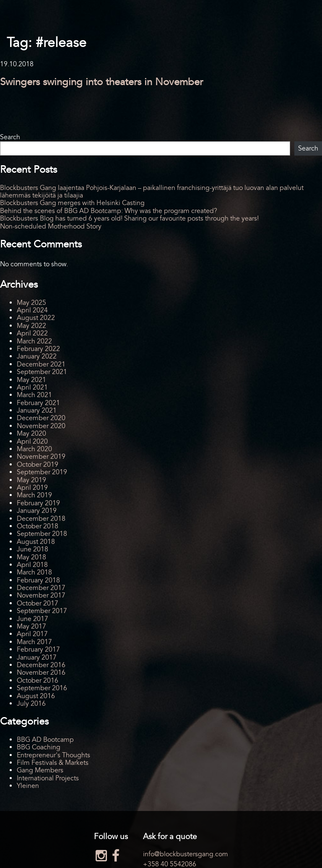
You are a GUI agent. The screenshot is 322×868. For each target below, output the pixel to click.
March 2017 (34, 642)
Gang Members (40, 770)
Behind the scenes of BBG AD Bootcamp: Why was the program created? (109, 211)
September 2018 (42, 534)
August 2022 (36, 318)
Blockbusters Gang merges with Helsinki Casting (72, 203)
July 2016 (31, 704)
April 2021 (32, 387)
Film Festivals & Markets (53, 763)
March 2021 (34, 395)
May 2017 (31, 626)
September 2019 (42, 472)
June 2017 (32, 619)
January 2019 (37, 511)
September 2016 (42, 688)
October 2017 (38, 603)
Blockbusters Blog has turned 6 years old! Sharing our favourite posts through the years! (129, 218)
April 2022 (32, 333)
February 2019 (38, 503)
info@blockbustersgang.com (186, 854)
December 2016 (41, 665)
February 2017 (38, 650)
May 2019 (31, 480)
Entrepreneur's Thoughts (53, 755)
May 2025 (31, 303)
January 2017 (37, 657)
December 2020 (41, 418)
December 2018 (41, 519)
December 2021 (41, 364)
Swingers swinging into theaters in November (101, 82)
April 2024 (32, 310)
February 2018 (38, 580)
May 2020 (31, 434)
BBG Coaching (39, 747)
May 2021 (31, 380)
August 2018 (36, 542)
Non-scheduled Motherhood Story (51, 226)
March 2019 (34, 495)
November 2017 (41, 595)
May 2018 (31, 557)
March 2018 (34, 572)
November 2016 (41, 673)
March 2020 (34, 449)
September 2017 (42, 611)
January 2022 (37, 356)
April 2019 (32, 488)
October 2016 (38, 681)
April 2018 (32, 565)
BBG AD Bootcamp (45, 740)
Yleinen (28, 786)
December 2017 (41, 588)
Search (10, 137)
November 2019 (41, 457)
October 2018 (38, 526)
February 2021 (38, 403)
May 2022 (31, 326)
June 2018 (32, 549)
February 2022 (38, 349)
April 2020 (32, 442)
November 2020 (41, 426)
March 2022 (34, 341)
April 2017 (32, 634)
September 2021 (42, 372)
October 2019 (38, 465)
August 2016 (36, 696)
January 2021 (37, 411)
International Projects (48, 778)
